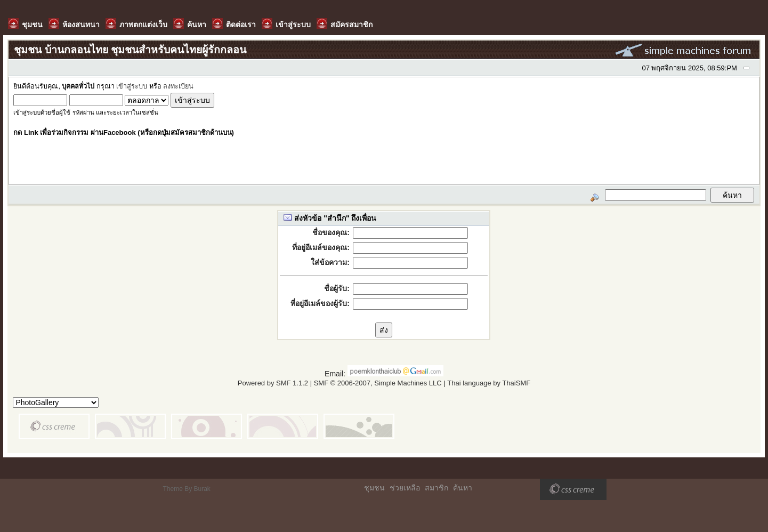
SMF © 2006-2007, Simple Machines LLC (378, 383)
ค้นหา (463, 488)
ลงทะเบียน (178, 86)
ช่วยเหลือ (405, 488)
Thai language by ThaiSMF (489, 383)
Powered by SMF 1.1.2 (273, 383)
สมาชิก (436, 488)
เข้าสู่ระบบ (132, 86)
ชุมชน (374, 488)
